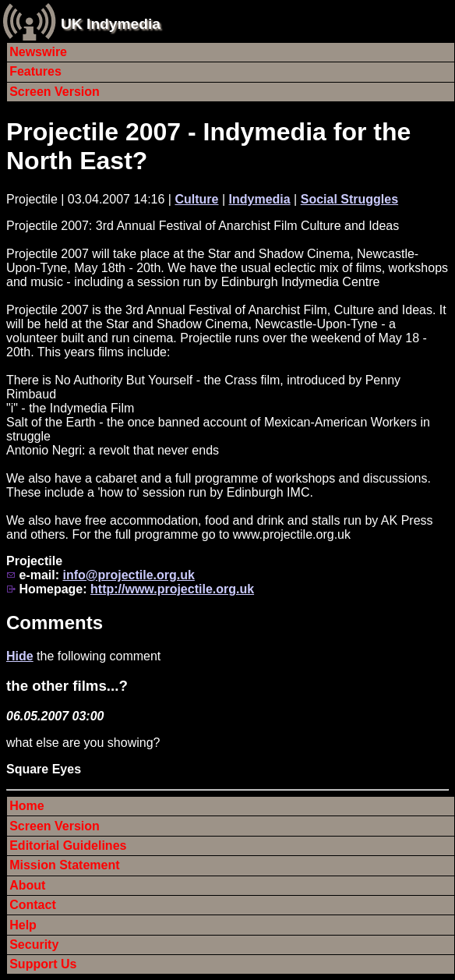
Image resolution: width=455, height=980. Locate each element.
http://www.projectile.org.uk (172, 589)
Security (34, 945)
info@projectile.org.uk (128, 575)
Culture (196, 199)
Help (23, 925)
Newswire (38, 52)
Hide (20, 656)
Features (35, 71)
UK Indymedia (111, 24)
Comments (55, 623)
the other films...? (67, 686)
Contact (33, 905)
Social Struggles (349, 199)
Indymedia (260, 199)
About (27, 885)
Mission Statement (64, 865)
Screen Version (55, 92)
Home (26, 806)
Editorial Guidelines (68, 846)
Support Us (43, 964)
